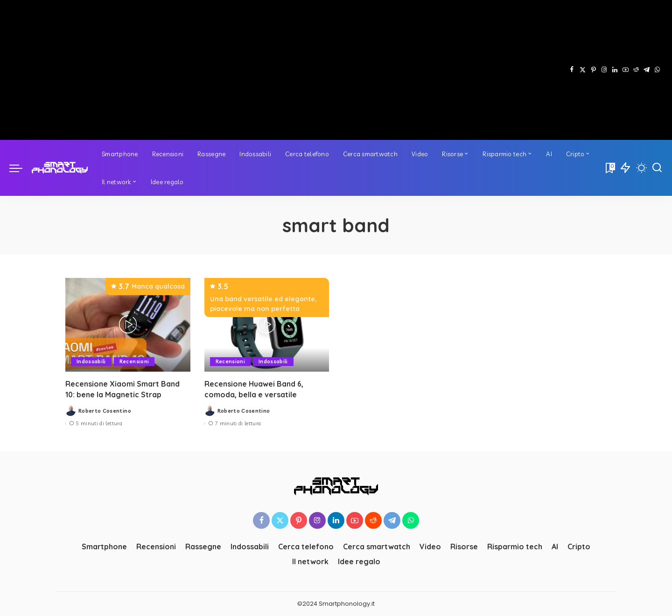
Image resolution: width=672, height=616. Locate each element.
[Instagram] (604, 70)
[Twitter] (583, 70)
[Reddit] (636, 70)
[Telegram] (647, 70)
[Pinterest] (593, 70)
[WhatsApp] (657, 70)
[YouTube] (626, 70)
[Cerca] (657, 168)
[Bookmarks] (609, 168)
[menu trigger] (21, 168)
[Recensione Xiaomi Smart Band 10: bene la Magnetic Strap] (128, 325)
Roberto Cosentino (105, 411)
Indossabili (91, 361)
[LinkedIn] (615, 70)
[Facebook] (572, 70)
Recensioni (134, 361)
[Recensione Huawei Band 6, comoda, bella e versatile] (267, 325)
